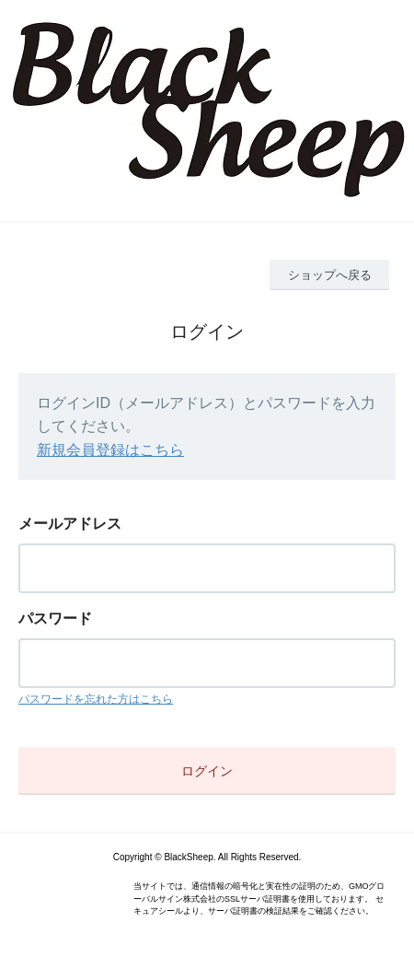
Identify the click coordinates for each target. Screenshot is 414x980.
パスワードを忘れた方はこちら (96, 699)
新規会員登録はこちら (110, 450)
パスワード (55, 618)
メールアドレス (70, 524)
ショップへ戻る (330, 275)
